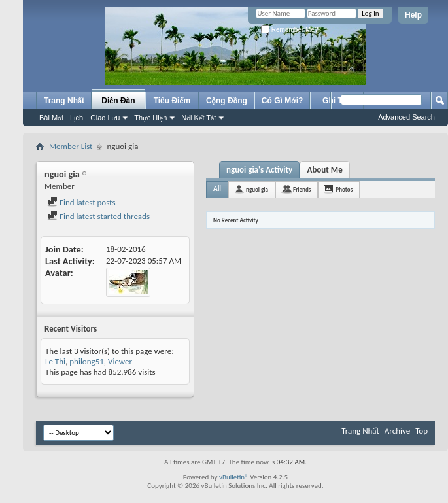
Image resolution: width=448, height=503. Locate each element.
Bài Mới (51, 118)
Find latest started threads (98, 216)
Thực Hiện (150, 118)
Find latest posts (81, 202)
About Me (325, 170)
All (217, 189)
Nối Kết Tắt (198, 118)
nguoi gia (257, 189)
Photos (344, 189)
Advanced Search (406, 117)
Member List (71, 146)
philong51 (87, 361)
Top (422, 431)
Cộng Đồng (227, 101)
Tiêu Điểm (172, 101)
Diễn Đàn (118, 101)
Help (413, 15)
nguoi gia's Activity (259, 170)
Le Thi (55, 361)
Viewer (120, 361)
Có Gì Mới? (283, 101)
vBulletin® (234, 477)
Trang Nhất (64, 101)
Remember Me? (289, 30)
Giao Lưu (105, 118)
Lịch (77, 118)
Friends (302, 189)
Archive (397, 431)
